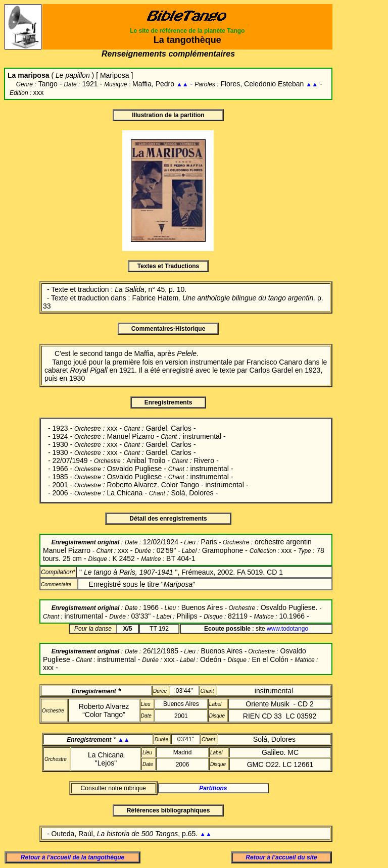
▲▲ (182, 84)
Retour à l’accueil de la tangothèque (72, 857)
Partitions (213, 788)
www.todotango (287, 629)
